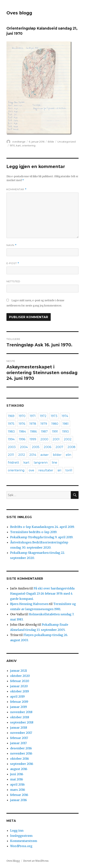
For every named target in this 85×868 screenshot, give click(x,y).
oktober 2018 (20, 717)
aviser (45, 455)
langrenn (41, 463)
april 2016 (17, 784)
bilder (57, 455)
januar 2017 (18, 743)
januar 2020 (19, 686)
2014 (33, 455)
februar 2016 (19, 795)
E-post (13, 263)
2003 (12, 447)
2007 (59, 447)
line (54, 463)
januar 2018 (19, 728)
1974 (65, 416)
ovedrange (19, 142)
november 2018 (21, 712)
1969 (11, 416)
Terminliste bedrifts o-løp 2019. (34, 532)
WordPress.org (21, 846)
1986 (33, 432)
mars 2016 (18, 790)
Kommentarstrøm (24, 841)
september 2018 (22, 722)
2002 (68, 439)
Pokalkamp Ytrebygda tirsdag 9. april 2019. (42, 537)
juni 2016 (17, 774)
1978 (33, 424)
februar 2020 (20, 681)
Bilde (51, 142)
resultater (46, 470)
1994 (11, 439)
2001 (56, 439)
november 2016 (21, 753)
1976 (22, 424)
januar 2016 (19, 800)
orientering (29, 145)
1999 (33, 439)
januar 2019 (19, 707)
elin (68, 455)
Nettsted (13, 281)
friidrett (14, 463)
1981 (66, 424)
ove (31, 470)
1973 (54, 416)
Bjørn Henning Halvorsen (29, 604)
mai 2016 (17, 779)
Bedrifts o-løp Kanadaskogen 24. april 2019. (42, 527)
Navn (12, 245)
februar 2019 (19, 702)
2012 (22, 455)
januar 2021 (19, 671)
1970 (12, 145)
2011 (11, 455)
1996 (22, 439)
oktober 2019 (20, 691)
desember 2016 (21, 748)
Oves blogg (19, 13)
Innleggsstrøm (21, 836)
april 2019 (17, 696)
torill (69, 470)
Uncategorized (66, 142)
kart (18, 145)
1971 (33, 416)
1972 (43, 416)
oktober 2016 (20, 759)
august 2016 (19, 769)
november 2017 (21, 733)
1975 (11, 424)
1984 (22, 432)
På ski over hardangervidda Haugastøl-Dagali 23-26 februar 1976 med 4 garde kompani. (42, 594)
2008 (71, 447)
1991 (55, 432)
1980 (55, 424)
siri (59, 470)
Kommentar (17, 189)
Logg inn (17, 830)
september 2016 (22, 764)
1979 (44, 424)
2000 (44, 439)
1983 (11, 432)
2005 (36, 447)
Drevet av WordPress (36, 861)
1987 (44, 432)
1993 (65, 432)
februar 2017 (19, 738)
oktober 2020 (20, 676)
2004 (24, 447)
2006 (47, 447)
